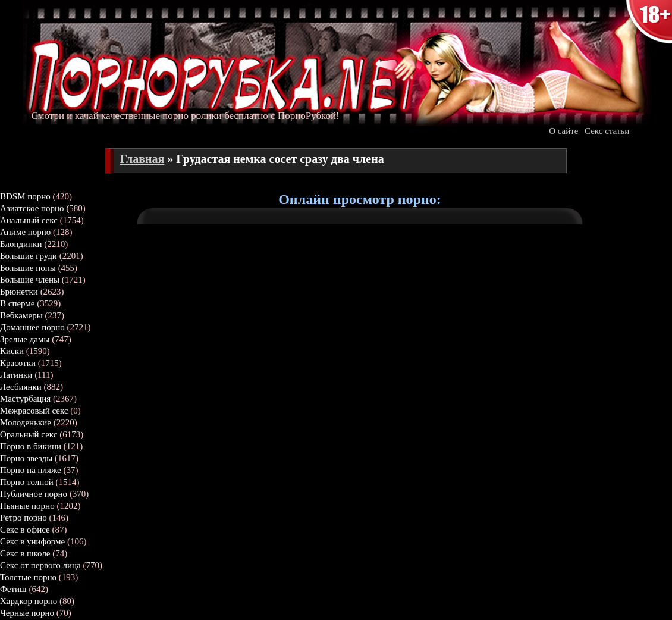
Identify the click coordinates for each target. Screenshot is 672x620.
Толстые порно (28, 577)
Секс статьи (607, 131)
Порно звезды (26, 458)
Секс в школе (25, 553)
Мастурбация (25, 399)
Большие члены (30, 280)
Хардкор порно (29, 601)
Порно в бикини (31, 446)
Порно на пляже (31, 470)
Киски (12, 351)
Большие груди (29, 256)
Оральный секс (29, 434)
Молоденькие (26, 422)
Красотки (18, 363)
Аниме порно (25, 232)
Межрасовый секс (34, 411)
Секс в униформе (32, 541)
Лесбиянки (21, 387)
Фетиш (13, 589)
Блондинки (21, 244)
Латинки (16, 375)
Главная (142, 159)
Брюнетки (19, 292)
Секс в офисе (25, 530)
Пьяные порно (27, 506)
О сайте (563, 131)
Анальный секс (29, 220)
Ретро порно (23, 518)
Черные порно (27, 613)
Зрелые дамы (25, 339)
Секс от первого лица (40, 565)
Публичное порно (34, 494)
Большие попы (28, 268)
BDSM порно (25, 196)
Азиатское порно (32, 208)
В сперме (18, 303)
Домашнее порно (32, 327)
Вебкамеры (21, 315)
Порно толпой (27, 482)
